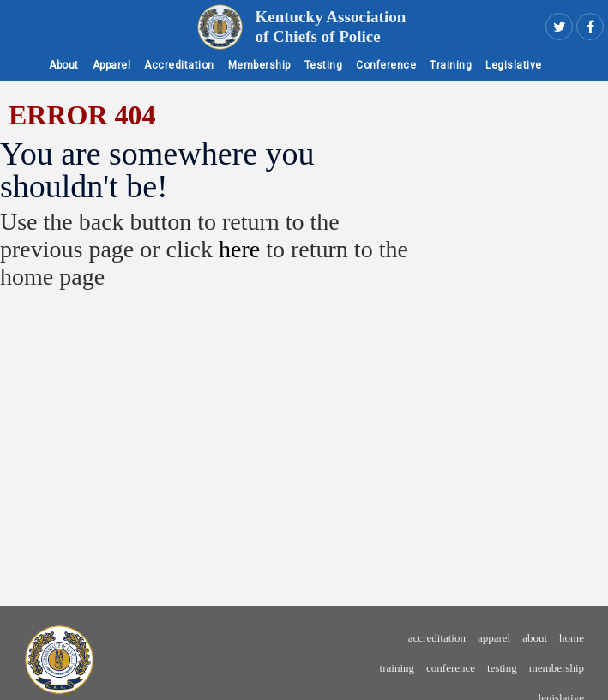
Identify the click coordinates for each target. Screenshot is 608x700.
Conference (386, 65)
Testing (324, 65)
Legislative (514, 65)
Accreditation (179, 65)
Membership (259, 65)
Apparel (112, 65)
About (64, 65)
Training (451, 65)
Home (572, 638)
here (239, 249)
